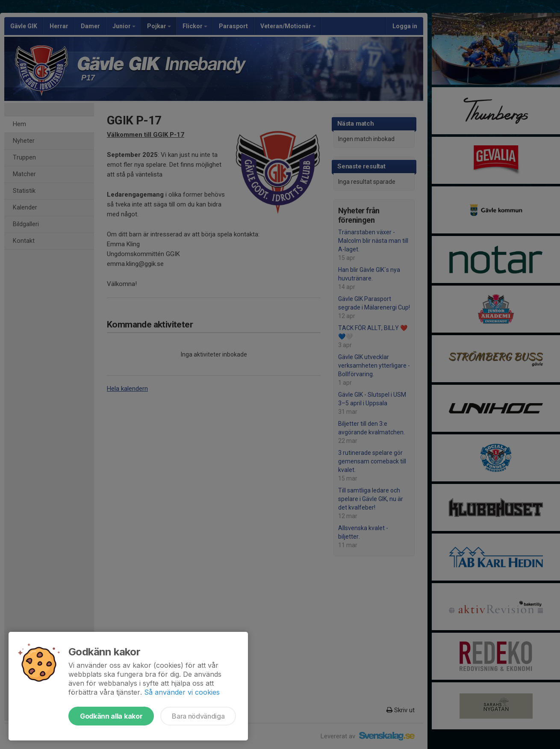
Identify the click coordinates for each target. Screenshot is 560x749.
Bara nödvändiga (198, 716)
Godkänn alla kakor (111, 716)
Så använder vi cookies (182, 692)
